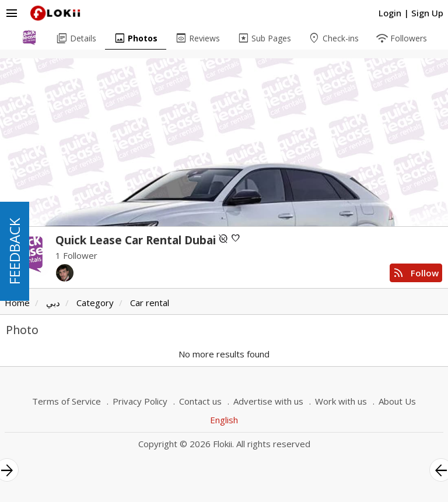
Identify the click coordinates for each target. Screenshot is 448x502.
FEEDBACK (14, 251)
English (224, 420)
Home (17, 303)
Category (95, 303)
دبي (53, 303)
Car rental (150, 303)
